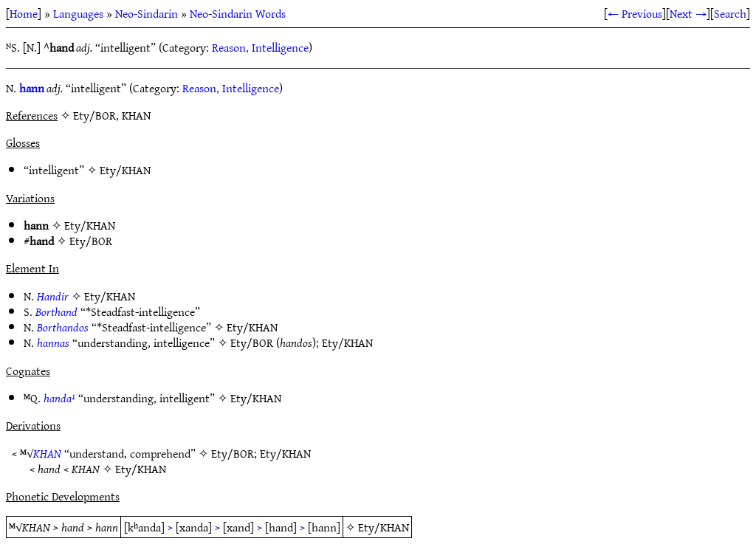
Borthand (56, 311)
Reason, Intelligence (260, 47)
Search (730, 13)
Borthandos (63, 327)
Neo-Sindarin (147, 13)
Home (24, 13)
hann (32, 88)
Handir (53, 296)
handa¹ (59, 398)
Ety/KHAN (125, 170)
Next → (688, 13)
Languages (78, 13)
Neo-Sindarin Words (238, 13)
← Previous (635, 13)
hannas (53, 342)
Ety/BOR (91, 241)
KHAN (47, 453)
